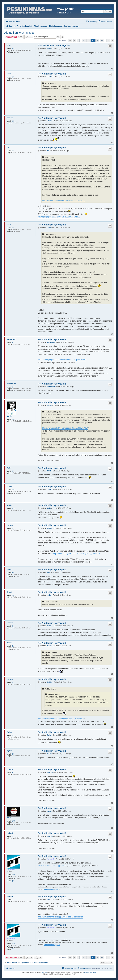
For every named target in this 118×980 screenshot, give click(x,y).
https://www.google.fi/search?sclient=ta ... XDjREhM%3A (62, 360)
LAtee (9, 74)
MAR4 (9, 468)
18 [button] (88, 41)
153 (13, 121)
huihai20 (10, 769)
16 (13, 595)
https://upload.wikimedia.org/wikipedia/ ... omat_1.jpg (64, 200)
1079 (14, 419)
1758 (14, 821)
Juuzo (9, 570)
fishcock (10, 897)
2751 (14, 508)
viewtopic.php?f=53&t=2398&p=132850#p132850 (59, 217)
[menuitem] (19, 22)
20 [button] (97, 41)
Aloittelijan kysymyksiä (19, 33)
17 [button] (84, 41)
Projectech (11, 870)
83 (13, 754)
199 (13, 490)
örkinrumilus (12, 384)
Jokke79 (10, 118)
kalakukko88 (12, 339)
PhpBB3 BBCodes (90, 973)
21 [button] (102, 41)
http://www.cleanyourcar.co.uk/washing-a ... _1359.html (77, 554)
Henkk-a (10, 525)
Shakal (9, 592)
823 (13, 49)
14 (13, 151)
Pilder (9, 45)
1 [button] (78, 41)
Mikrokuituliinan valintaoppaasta (51, 866)
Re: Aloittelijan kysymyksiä (54, 46)
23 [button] (108, 41)
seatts (9, 818)
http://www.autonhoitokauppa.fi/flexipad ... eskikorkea (60, 917)
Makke (9, 643)
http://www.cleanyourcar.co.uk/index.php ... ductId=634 (61, 719)
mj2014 (10, 751)
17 (13, 77)
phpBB (45, 973)
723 (13, 573)
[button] (70, 41)
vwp (9, 148)
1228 (14, 875)
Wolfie (9, 505)
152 (13, 387)
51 (13, 646)
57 (13, 471)
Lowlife (10, 416)
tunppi (9, 487)
